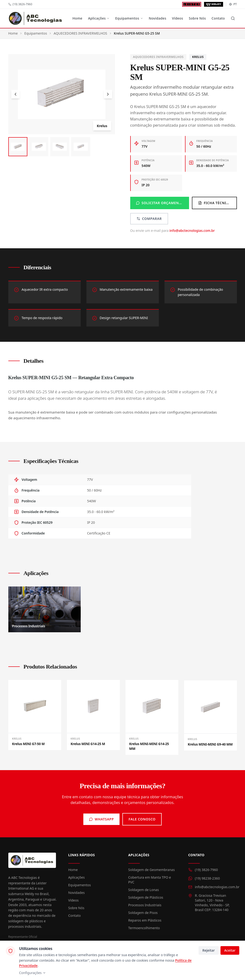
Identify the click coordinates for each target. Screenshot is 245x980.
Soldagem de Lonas (144, 890)
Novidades (158, 18)
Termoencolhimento (144, 928)
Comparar (149, 219)
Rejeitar (209, 950)
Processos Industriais (145, 905)
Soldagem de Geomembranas (152, 870)
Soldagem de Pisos (143, 913)
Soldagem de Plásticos (146, 897)
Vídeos (177, 18)
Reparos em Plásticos (145, 920)
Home (77, 18)
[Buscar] (233, 18)
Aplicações (99, 18)
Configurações (32, 973)
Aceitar (230, 950)
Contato (218, 18)
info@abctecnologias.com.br (192, 231)
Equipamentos (129, 18)
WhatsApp (101, 819)
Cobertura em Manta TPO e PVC (150, 880)
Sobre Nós (197, 18)
